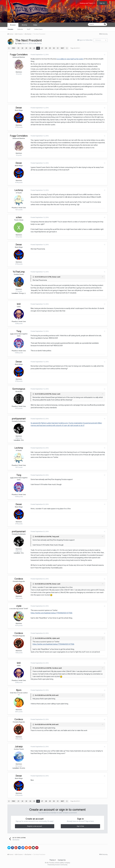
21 (18, 48)
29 (50, 48)
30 (54, 48)
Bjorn (19, 690)
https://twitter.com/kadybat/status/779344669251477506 (51, 613)
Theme (53, 860)
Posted (39, 55)
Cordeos (19, 579)
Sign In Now (80, 826)
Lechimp (19, 190)
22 (22, 48)
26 (38, 48)
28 (46, 48)
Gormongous (19, 389)
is (57, 59)
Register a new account (35, 826)
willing (62, 59)
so (58, 59)
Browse (13, 25)
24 (30, 48)
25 (34, 48)
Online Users (38, 29)
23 (26, 48)
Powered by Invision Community (57, 865)
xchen (19, 217)
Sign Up (102, 3)
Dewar (19, 108)
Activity (24, 25)
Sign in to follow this (86, 40)
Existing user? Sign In (87, 3)
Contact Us (62, 860)
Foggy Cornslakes (19, 55)
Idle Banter (38, 43)
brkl (19, 304)
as (74, 59)
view (68, 59)
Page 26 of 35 (75, 48)
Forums (10, 29)
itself (71, 59)
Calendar (20, 29)
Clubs (35, 25)
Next (62, 48)
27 (42, 48)
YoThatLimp (19, 272)
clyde (19, 606)
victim (80, 59)
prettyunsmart (19, 419)
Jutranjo (19, 747)
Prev (14, 48)
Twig (19, 331)
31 (58, 48)
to (65, 59)
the (77, 59)
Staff (29, 29)
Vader (19, 43)
